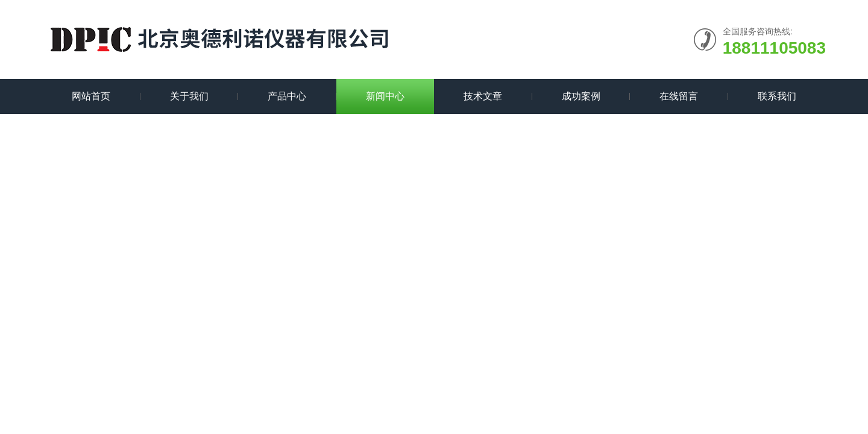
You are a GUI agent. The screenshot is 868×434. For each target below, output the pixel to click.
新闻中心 (385, 96)
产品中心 (287, 96)
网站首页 (91, 96)
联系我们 (777, 96)
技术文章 (483, 96)
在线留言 (679, 96)
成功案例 (581, 96)
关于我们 (189, 96)
